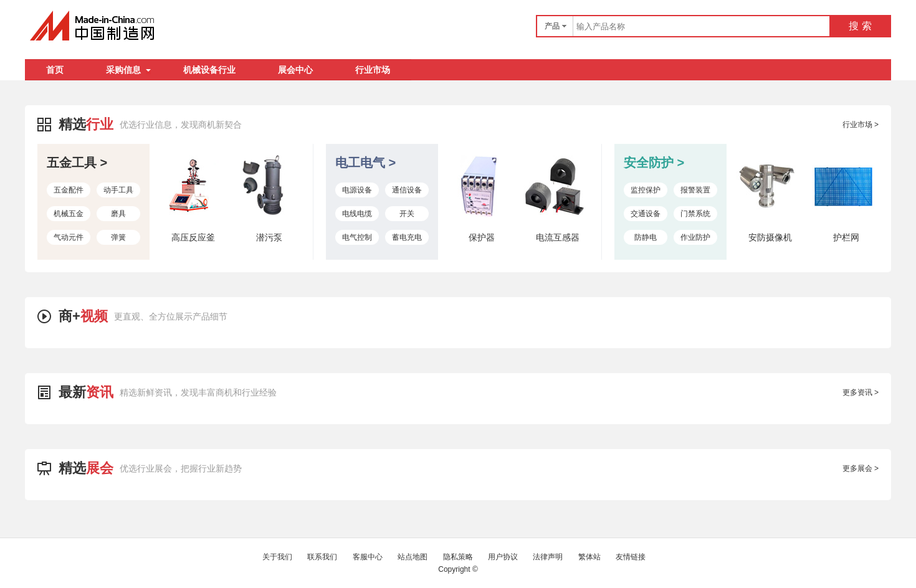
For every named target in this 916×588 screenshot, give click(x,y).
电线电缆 (357, 214)
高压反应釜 (193, 237)
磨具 (118, 214)
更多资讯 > (861, 392)
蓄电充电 (407, 237)
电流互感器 (558, 237)
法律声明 (548, 557)
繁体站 (589, 557)
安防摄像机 (770, 237)
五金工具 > (77, 163)
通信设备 (407, 190)
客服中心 (368, 557)
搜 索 (860, 26)
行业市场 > (861, 125)
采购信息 (128, 70)
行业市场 (373, 70)
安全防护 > (654, 163)
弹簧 (118, 237)
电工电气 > (365, 163)
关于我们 (277, 557)
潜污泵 (269, 237)
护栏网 (846, 237)
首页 (55, 70)
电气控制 (357, 237)
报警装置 (695, 190)
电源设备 (357, 190)
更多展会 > (861, 468)
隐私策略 (458, 557)
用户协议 (503, 557)
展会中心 (295, 70)
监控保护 (646, 190)
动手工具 (118, 190)
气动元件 (69, 237)
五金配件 (69, 190)
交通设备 (646, 214)
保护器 (482, 237)
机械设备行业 (209, 70)
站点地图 (413, 557)
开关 (407, 214)
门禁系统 (695, 214)
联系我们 (322, 557)
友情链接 (631, 557)
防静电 (646, 237)
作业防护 (695, 237)
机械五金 (69, 214)
